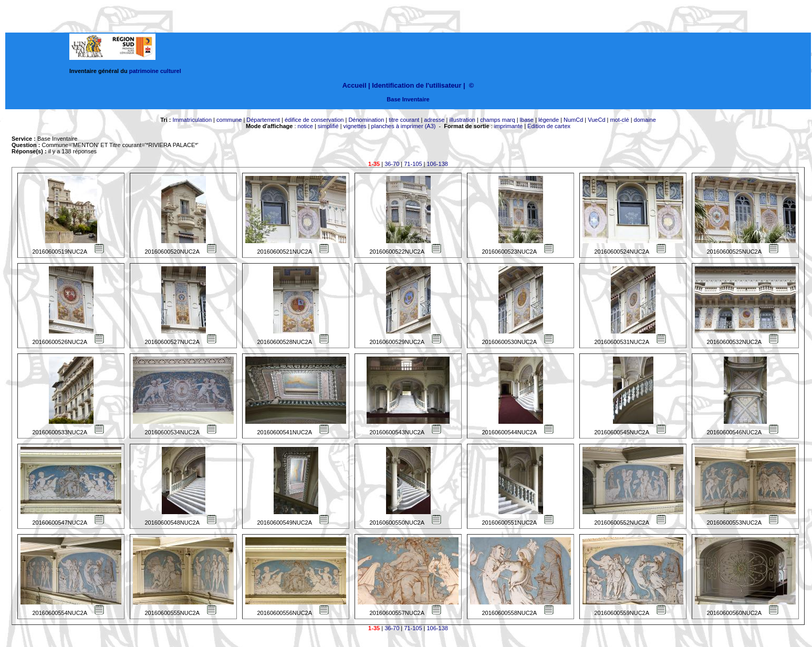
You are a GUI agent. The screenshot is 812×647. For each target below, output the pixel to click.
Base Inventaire (408, 99)
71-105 (413, 164)
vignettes (355, 126)
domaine (645, 120)
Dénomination (366, 120)
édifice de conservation (314, 120)
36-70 (392, 164)
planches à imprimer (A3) (404, 126)
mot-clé (620, 120)
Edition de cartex (549, 126)
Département (263, 120)
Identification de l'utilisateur (417, 85)
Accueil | (356, 85)
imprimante (508, 126)
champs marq (498, 120)
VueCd (596, 120)
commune (229, 120)
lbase (527, 120)
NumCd (573, 120)
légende (549, 120)
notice (305, 126)
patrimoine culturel (155, 71)
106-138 (438, 164)
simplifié (328, 126)
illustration (462, 120)
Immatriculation (192, 120)
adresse (434, 120)
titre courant (404, 120)
